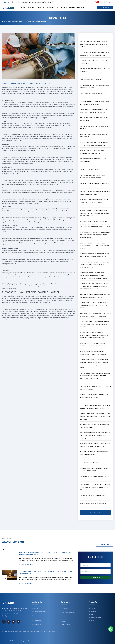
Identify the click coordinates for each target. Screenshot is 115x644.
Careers (65, 617)
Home (23, 7)
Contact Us (66, 624)
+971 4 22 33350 (39, 2)
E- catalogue (62, 7)
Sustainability (38, 624)
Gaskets (94, 621)
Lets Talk (110, 2)
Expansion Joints (96, 618)
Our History (37, 616)
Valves (93, 608)
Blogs (64, 621)
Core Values (37, 620)
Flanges (93, 611)
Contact (81, 7)
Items (99, 2)
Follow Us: (6, 2)
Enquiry (72, 7)
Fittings (93, 614)
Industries (50, 7)
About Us (31, 7)
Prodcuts (40, 7)
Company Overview (40, 611)
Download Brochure (68, 613)
